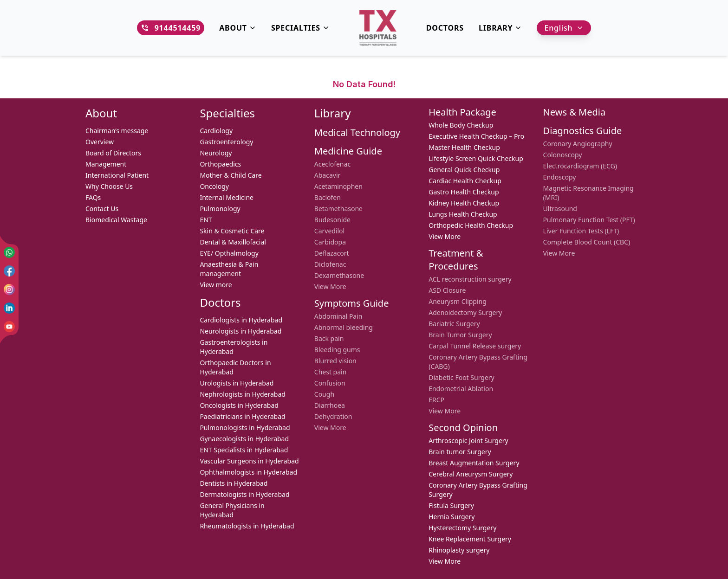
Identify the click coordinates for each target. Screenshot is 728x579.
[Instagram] (9, 289)
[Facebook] (9, 271)
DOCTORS (445, 28)
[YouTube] (9, 327)
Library (500, 28)
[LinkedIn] (9, 308)
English (564, 28)
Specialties (300, 28)
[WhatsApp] (9, 252)
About (238, 28)
